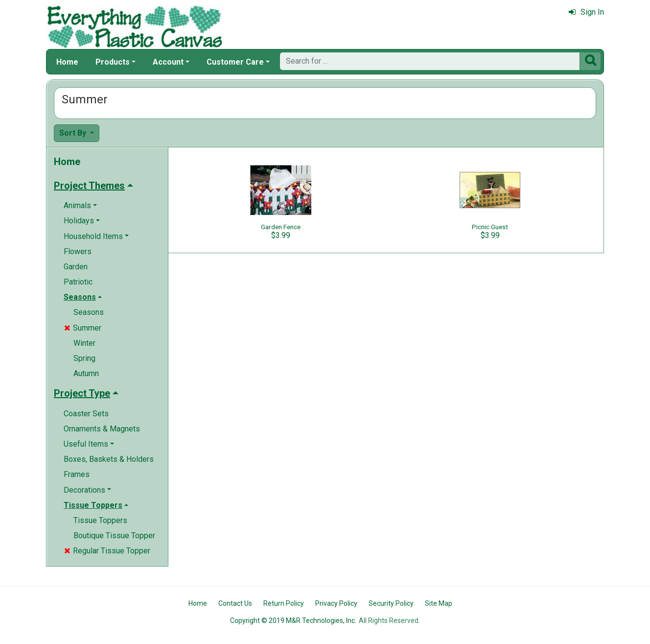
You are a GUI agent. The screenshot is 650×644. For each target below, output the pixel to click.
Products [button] (113, 62)
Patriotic (78, 282)
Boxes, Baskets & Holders (109, 459)
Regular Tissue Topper (107, 551)
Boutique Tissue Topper (114, 536)
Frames (77, 474)
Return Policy (284, 603)
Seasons (89, 312)
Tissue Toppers (100, 520)
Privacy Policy (336, 603)
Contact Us (235, 603)
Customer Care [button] (235, 62)
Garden (76, 267)
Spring (84, 358)
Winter (84, 343)
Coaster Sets (86, 414)
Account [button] (168, 62)
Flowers (78, 251)
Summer (83, 328)
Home (67, 62)
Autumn (86, 373)
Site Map (439, 603)
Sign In (586, 12)
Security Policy (391, 603)
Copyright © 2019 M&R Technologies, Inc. (293, 620)
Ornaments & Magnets (102, 429)
